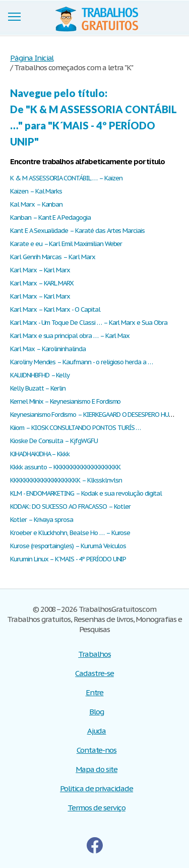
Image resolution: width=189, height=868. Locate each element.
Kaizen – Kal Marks (36, 191)
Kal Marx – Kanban (36, 204)
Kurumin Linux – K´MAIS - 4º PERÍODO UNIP (68, 559)
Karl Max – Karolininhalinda (48, 349)
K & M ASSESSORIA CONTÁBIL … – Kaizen (66, 178)
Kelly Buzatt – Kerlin (38, 388)
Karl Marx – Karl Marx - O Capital (55, 309)
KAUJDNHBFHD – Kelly (40, 375)
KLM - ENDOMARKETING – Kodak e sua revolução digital (86, 493)
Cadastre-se (94, 673)
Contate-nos (97, 750)
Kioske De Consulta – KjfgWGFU (54, 441)
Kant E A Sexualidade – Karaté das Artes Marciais (77, 231)
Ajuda (97, 731)
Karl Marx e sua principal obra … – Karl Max (70, 336)
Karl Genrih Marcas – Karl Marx (53, 257)
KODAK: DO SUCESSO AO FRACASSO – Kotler (70, 507)
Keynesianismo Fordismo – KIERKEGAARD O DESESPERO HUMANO (98, 415)
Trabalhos (94, 654)
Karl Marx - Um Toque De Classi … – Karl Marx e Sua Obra (89, 323)
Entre (95, 692)
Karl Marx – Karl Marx (40, 270)
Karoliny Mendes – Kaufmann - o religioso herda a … (81, 362)
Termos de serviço (96, 808)
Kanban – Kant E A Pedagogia (50, 218)
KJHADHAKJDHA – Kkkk (40, 454)
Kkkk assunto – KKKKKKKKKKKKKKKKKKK (65, 467)
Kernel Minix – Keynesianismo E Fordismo (65, 401)
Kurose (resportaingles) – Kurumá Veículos (68, 546)
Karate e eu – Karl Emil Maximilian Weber (66, 244)
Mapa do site (97, 769)
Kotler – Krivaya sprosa (42, 520)
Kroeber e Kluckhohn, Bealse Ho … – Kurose (70, 533)
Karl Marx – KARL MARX (42, 283)
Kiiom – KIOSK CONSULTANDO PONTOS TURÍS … (75, 428)
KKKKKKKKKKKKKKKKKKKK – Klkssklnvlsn (66, 480)
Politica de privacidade (97, 788)
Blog (97, 712)
